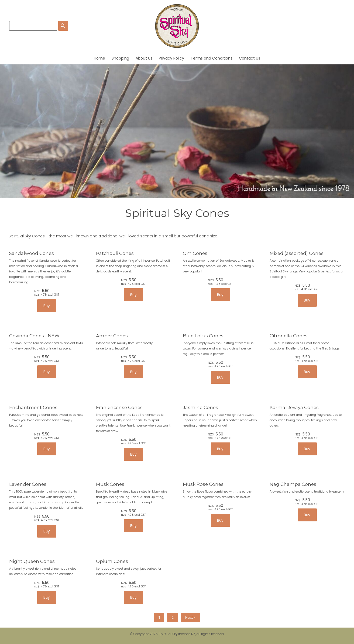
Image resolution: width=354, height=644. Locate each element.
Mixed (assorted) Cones (297, 253)
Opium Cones (112, 561)
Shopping (120, 58)
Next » (190, 617)
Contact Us (250, 58)
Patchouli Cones (115, 253)
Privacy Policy (171, 58)
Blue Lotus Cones (203, 336)
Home (99, 58)
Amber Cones (112, 336)
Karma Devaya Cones (294, 407)
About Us (144, 58)
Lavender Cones (28, 484)
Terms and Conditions (212, 58)
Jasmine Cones (200, 407)
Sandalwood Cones (32, 253)
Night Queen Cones (32, 561)
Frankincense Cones (119, 407)
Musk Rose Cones (203, 484)
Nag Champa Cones (293, 484)
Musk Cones (110, 484)
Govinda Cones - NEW (34, 336)
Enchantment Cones (33, 407)
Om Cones (195, 253)
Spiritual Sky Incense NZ (177, 634)
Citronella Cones (289, 336)
